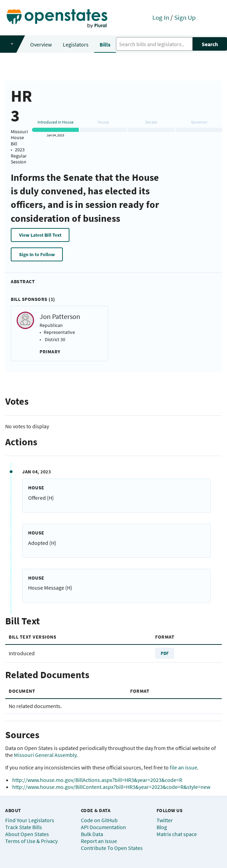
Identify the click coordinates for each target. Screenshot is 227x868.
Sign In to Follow (37, 254)
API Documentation (103, 827)
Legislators (76, 44)
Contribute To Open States (112, 848)
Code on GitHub (99, 820)
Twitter (165, 820)
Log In (161, 17)
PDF (165, 653)
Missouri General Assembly (45, 755)
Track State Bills (24, 827)
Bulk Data (92, 834)
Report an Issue (99, 841)
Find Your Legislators (30, 820)
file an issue (183, 767)
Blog (162, 827)
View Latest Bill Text (40, 235)
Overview (41, 44)
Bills (105, 44)
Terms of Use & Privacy (31, 841)
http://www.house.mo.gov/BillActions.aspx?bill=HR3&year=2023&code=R (97, 780)
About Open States (27, 834)
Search (210, 44)
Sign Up (185, 17)
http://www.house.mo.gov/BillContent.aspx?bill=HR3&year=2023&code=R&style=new (111, 787)
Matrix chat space (177, 834)
